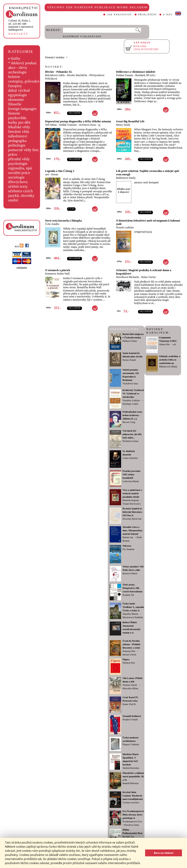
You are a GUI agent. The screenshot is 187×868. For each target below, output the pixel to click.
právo (13, 154)
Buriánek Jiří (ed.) (145, 75)
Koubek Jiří (128, 595)
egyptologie (18, 95)
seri (47, 174)
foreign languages (22, 109)
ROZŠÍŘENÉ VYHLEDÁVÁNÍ (82, 36)
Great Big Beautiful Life (130, 121)
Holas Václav (149, 277)
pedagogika (17, 141)
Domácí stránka (55, 57)
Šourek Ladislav (125, 227)
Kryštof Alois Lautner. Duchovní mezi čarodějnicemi (133, 796)
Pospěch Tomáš (130, 720)
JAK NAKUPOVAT (119, 15)
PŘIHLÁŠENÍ (148, 15)
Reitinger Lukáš (130, 404)
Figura (126, 659)
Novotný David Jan (132, 519)
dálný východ (19, 90)
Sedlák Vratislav (68, 125)
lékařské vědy (19, 127)
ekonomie (16, 100)
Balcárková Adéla (55, 75)
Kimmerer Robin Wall (57, 274)
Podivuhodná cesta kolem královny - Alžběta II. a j (132, 415)
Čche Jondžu (52, 224)
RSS (19, 247)
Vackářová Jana (130, 383)
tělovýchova (18, 182)
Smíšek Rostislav (131, 768)
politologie (17, 145)
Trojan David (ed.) (131, 504)
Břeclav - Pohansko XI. (59, 72)
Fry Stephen (128, 549)
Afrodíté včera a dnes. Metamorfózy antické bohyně (133, 530)
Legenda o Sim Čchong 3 (60, 171)
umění (13, 200)
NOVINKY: (54, 67)
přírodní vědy (19, 159)
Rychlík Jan (128, 837)
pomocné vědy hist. (24, 150)
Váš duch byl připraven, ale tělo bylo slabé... (132, 434)
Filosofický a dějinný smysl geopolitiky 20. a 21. (133, 776)
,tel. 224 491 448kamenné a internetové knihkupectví (21, 25)
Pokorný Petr (129, 651)
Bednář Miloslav (131, 783)
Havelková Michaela (127, 277)
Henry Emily (123, 125)
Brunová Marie (130, 573)
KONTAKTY (18, 34)
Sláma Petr (164, 344)
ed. (175, 344)
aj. (100, 125)
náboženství (18, 136)
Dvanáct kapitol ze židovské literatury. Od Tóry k (133, 512)
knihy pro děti (19, 122)
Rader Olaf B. (129, 704)
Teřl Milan (51, 125)
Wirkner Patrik (130, 685)
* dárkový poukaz (22, 63)
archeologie (18, 72)
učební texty (18, 186)
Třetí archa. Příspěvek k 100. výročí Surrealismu (132, 588)
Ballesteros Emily (126, 178)
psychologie (18, 164)
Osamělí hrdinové (132, 716)
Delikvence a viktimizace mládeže (136, 72)
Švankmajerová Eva (132, 821)
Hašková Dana (130, 341)
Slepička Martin (130, 614)
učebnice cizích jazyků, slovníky (21, 193)
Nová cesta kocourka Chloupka (63, 221)
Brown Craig (129, 422)
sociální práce (19, 173)
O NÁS (168, 15)
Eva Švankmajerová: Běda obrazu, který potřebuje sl (133, 815)
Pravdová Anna (131, 825)
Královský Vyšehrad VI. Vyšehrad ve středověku (133, 394)
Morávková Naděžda (133, 617)
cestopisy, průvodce (24, 81)
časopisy (15, 86)
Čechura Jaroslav (131, 803)
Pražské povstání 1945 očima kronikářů (131, 474)
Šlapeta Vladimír (131, 744)
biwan (55, 174)
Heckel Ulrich (129, 655)
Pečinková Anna (130, 441)
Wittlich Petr (129, 663)
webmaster (22, 267)
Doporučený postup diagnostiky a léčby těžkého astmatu (78, 121)
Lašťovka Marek (131, 481)
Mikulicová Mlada (168, 367)
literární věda (19, 132)
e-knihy (14, 58)
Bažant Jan (128, 537)
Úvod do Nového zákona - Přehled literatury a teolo (131, 644)
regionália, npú (20, 168)
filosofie (15, 104)
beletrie (14, 77)
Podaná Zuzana (125, 75)
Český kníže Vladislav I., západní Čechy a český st (133, 607)
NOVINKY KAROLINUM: (158, 331)
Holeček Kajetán (131, 500)
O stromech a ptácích (58, 270)
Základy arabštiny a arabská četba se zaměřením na (170, 360)
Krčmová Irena (88, 125)
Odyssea (127, 546)
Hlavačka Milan (130, 688)
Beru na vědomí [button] (164, 853)
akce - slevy (18, 68)
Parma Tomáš (129, 360)
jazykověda (17, 118)
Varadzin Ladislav (131, 400)
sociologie (16, 177)
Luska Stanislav (130, 458)
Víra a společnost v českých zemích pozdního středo (132, 493)
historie (14, 113)
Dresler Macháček (77, 75)
